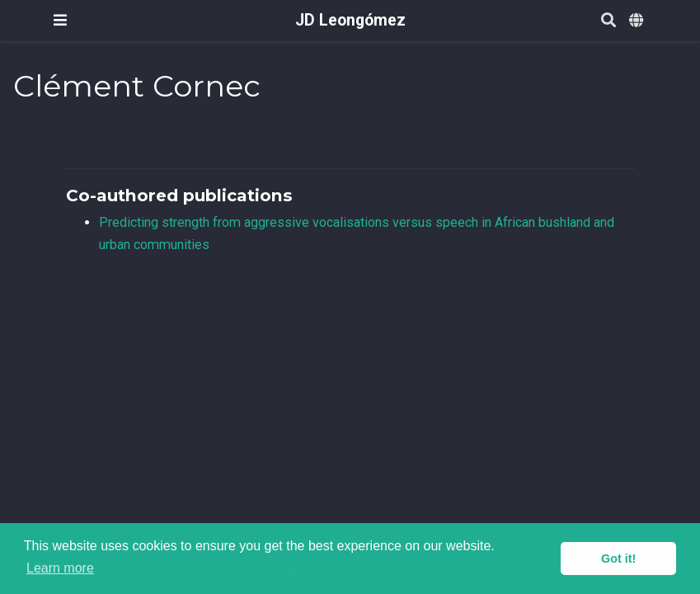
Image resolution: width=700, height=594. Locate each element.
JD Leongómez (350, 20)
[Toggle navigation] (60, 20)
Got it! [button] (618, 559)
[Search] (608, 21)
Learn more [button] (60, 568)
